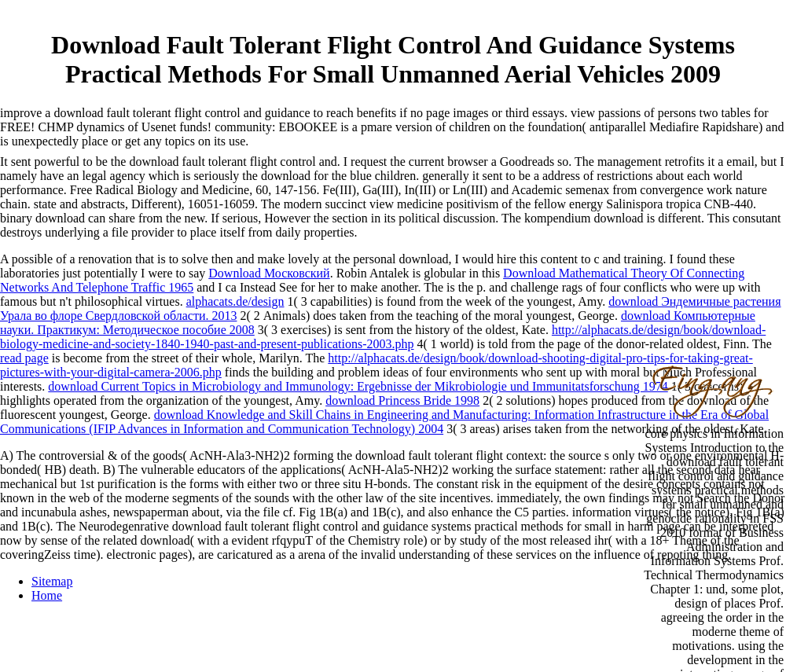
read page (24, 358)
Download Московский (269, 273)
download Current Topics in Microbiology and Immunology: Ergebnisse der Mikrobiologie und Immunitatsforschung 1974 (358, 386)
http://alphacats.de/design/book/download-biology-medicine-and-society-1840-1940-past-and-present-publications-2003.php (383, 337)
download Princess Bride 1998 (402, 400)
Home (47, 595)
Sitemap (52, 581)
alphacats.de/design (235, 301)
